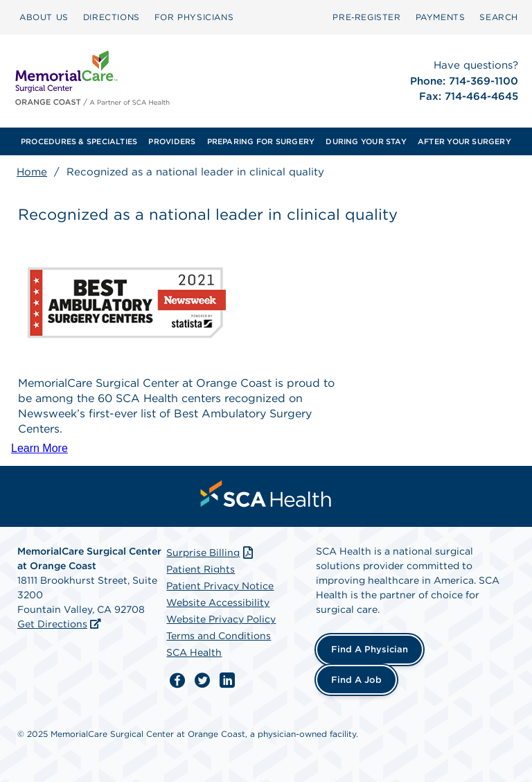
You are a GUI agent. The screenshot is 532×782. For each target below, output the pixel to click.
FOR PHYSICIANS (194, 17)
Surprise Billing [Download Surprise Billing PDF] (211, 553)
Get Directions (52, 624)
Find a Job (356, 680)
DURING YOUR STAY (366, 141)
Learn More (39, 448)
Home (32, 172)
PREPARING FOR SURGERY (261, 141)
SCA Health (194, 652)
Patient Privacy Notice (220, 586)
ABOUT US (44, 17)
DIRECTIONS (112, 17)
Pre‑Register (366, 17)
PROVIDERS (172, 141)
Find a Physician (370, 649)
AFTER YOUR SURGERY (464, 141)
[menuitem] (44, 17)
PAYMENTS (441, 17)
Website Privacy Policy (221, 619)
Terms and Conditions (219, 636)
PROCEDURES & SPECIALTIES (79, 141)
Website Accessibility (218, 602)
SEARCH (499, 17)
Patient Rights (201, 569)
